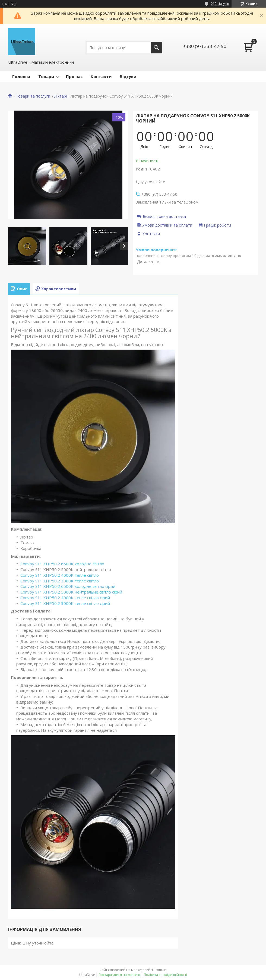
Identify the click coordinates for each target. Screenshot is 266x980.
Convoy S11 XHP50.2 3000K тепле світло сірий (65, 603)
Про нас (74, 76)
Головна (21, 76)
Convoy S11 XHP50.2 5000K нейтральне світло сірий (71, 592)
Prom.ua (160, 970)
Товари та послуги (33, 96)
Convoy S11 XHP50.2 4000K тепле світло (60, 575)
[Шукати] (156, 48)
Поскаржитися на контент (119, 975)
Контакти (101, 76)
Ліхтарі (61, 96)
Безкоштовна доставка (164, 216)
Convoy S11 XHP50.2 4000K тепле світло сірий (65, 598)
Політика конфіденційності (165, 975)
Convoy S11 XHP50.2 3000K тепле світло (60, 581)
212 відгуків (220, 4)
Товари (46, 76)
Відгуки (128, 76)
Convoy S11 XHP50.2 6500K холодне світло (62, 564)
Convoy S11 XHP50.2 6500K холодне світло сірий (68, 586)
